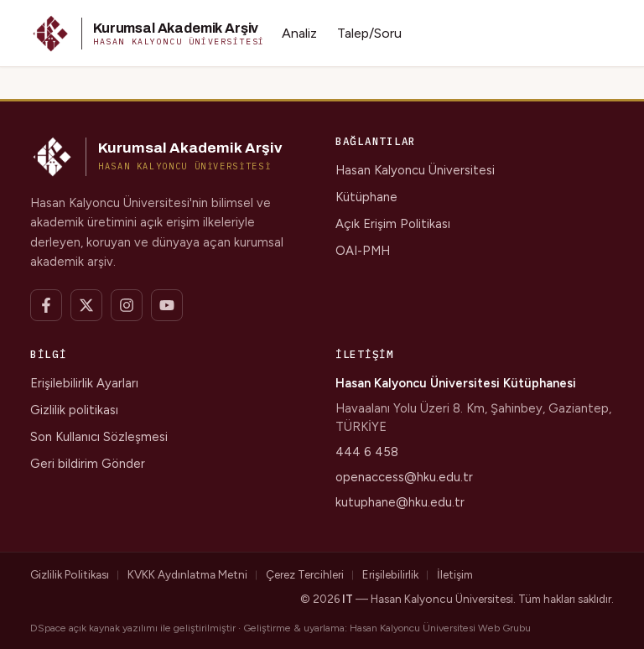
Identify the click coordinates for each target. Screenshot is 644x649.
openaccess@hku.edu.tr (404, 477)
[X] (86, 305)
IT (348, 599)
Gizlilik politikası (74, 410)
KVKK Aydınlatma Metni (187, 574)
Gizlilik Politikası (70, 574)
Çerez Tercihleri (305, 574)
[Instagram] (127, 305)
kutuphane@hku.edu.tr (400, 502)
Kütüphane (366, 197)
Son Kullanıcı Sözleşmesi (99, 437)
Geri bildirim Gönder (88, 464)
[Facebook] (46, 305)
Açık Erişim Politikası (393, 224)
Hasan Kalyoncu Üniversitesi (415, 170)
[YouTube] (167, 305)
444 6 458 (367, 452)
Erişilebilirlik (390, 574)
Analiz (299, 33)
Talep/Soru (369, 33)
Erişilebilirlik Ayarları (84, 383)
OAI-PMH (363, 251)
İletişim (455, 574)
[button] (148, 34)
